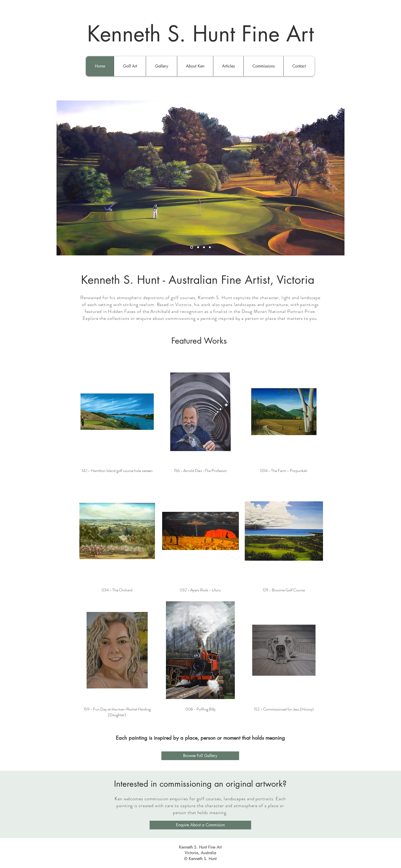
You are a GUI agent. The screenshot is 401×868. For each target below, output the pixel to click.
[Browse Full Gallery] (200, 756)
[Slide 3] (204, 247)
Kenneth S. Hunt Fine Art (201, 34)
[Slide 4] (210, 247)
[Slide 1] (192, 247)
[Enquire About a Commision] (200, 825)
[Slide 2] (198, 247)
